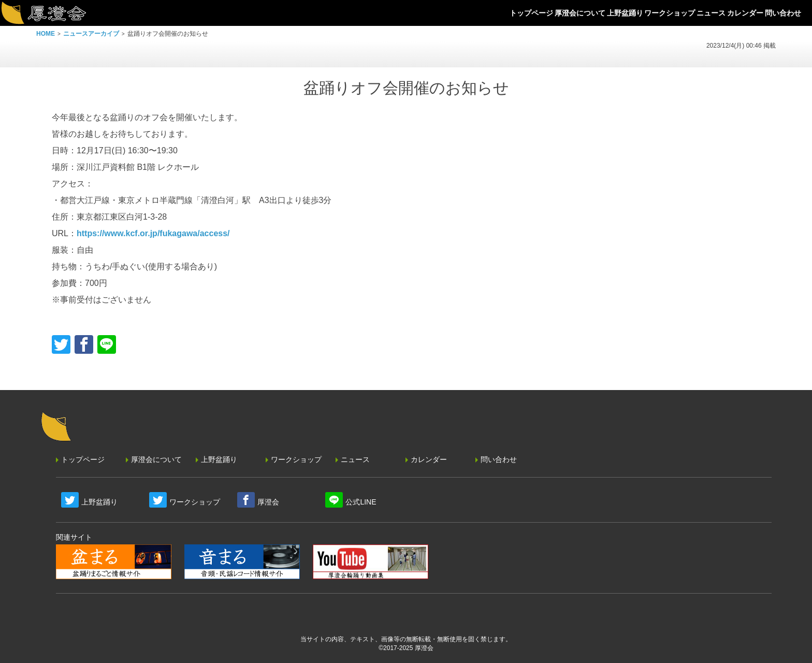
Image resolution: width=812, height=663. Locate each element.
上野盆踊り (219, 459)
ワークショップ (296, 459)
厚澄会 (268, 502)
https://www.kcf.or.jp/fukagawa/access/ (153, 233)
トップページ (83, 459)
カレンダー (429, 459)
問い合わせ (499, 459)
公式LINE (361, 502)
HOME (46, 34)
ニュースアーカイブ (91, 34)
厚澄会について (156, 459)
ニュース (355, 459)
